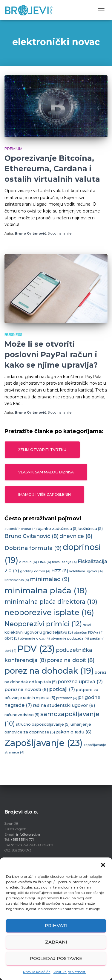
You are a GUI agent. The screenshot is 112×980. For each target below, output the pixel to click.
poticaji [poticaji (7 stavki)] (62, 689)
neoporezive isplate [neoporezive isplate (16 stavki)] (49, 612)
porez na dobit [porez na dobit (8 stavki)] (71, 660)
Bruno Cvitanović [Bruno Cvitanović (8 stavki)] (32, 536)
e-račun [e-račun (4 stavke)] (28, 562)
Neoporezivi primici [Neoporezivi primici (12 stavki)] (43, 624)
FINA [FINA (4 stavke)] (45, 562)
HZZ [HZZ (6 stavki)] (60, 571)
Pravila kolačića (37, 972)
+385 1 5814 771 (22, 840)
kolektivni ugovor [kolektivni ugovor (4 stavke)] (86, 571)
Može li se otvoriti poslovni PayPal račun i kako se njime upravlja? (51, 354)
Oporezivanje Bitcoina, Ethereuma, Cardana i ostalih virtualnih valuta (52, 169)
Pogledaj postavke (56, 958)
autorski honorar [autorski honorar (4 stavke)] (21, 529)
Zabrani (56, 942)
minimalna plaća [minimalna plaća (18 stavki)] (46, 590)
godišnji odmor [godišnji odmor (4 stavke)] (35, 571)
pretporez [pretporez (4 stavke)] (67, 698)
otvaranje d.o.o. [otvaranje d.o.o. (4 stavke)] (35, 639)
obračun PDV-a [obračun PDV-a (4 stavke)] (89, 633)
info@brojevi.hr (28, 834)
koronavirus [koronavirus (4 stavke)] (17, 580)
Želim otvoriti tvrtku (42, 450)
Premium (13, 149)
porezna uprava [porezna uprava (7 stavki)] (80, 681)
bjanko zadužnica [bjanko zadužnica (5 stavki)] (58, 529)
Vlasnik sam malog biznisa (46, 472)
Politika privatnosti (70, 972)
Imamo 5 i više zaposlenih (45, 494)
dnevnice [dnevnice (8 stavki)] (76, 536)
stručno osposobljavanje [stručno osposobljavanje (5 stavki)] (43, 724)
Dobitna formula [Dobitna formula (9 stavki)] (33, 548)
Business (13, 335)
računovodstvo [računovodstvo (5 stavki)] (22, 715)
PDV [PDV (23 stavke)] (36, 649)
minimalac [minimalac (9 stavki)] (50, 579)
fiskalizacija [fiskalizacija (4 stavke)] (64, 562)
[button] (103, 865)
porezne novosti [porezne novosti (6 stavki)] (26, 689)
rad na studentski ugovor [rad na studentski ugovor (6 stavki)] (64, 705)
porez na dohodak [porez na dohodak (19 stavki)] (49, 671)
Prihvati (56, 925)
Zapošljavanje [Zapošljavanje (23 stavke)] (44, 743)
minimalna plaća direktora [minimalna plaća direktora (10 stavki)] (51, 602)
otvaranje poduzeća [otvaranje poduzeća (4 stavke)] (70, 639)
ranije (60, 233)
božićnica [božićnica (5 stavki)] (91, 529)
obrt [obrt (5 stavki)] (12, 638)
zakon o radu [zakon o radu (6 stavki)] (74, 732)
